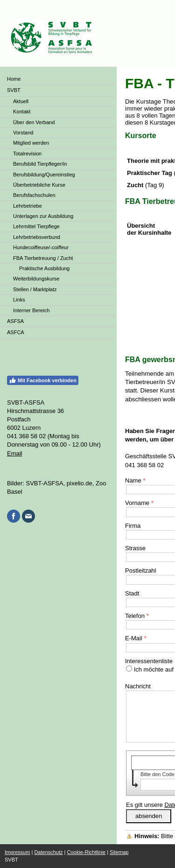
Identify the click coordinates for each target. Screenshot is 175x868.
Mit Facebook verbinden (43, 380)
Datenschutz (48, 852)
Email (15, 453)
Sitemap (119, 852)
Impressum (17, 852)
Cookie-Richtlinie (87, 852)
